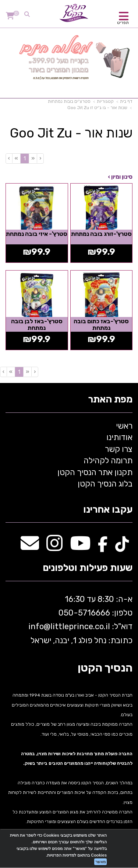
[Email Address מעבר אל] (30, 547)
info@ (39, 626)
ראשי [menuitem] (124, 426)
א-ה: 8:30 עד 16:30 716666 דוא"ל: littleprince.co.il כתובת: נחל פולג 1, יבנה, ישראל (79, 620)
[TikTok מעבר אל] (122, 547)
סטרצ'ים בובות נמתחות (69, 101)
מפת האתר (110, 400)
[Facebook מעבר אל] (103, 547)
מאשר (100, 862)
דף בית (126, 101)
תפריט (123, 23)
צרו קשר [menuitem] (119, 449)
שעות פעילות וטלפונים (88, 568)
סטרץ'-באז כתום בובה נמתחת (101, 325)
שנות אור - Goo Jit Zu (71, 133)
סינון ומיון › (120, 177)
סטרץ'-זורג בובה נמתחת (101, 234)
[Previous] (33, 158)
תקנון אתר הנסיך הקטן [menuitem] (95, 472)
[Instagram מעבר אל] (54, 547)
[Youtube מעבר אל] (80, 547)
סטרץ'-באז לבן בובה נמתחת (37, 325)
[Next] (16, 158)
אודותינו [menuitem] (119, 437)
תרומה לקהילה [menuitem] (108, 461)
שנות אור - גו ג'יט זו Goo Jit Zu (97, 108)
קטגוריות (105, 101)
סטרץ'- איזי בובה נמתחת (37, 234)
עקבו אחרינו (108, 510)
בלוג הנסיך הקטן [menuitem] (105, 484)
